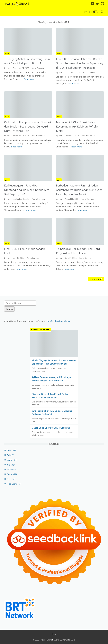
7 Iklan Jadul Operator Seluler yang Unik (51, 428)
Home (54, 634)
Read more (29, 79)
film (11, 465)
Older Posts (95, 279)
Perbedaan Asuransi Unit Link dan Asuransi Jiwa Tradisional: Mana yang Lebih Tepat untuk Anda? (79, 190)
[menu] (8, 12)
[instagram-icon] (102, 4)
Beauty (12, 450)
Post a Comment (38, 68)
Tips (11, 479)
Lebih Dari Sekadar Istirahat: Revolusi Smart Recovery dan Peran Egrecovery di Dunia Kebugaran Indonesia (80, 63)
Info (7, 53)
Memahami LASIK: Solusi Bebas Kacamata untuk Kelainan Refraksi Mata (77, 126)
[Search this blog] (20, 303)
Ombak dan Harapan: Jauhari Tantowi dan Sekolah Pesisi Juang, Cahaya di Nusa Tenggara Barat (28, 126)
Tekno (12, 474)
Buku (11, 455)
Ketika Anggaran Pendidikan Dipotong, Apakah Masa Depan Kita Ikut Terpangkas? (27, 190)
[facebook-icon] (93, 4)
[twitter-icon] (98, 4)
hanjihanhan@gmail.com (59, 321)
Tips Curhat (14, 484)
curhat (12, 460)
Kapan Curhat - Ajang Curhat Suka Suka (58, 640)
